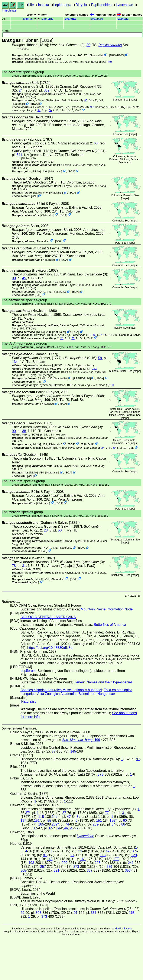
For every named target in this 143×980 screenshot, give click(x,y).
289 (109, 867)
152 (94, 369)
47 (102, 335)
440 (109, 62)
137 (23, 821)
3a (78, 817)
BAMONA (87, 444)
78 (14, 566)
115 (41, 817)
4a (66, 828)
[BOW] (35, 162)
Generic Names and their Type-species (103, 682)
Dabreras (47, 19)
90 (92, 107)
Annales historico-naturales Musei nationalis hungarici (61, 690)
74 (67, 824)
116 (93, 335)
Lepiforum (28, 671)
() (97, 19)
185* (113, 821)
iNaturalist (97, 55)
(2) (75, 369)
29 (22, 913)
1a (51, 828)
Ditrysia (81, 5)
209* (55, 824)
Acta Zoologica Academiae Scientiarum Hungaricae (76, 694)
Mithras (28, 19)
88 (123, 824)
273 (76, 867)
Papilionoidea (101, 5)
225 (98, 863)
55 (49, 821)
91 (76, 913)
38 (24, 431)
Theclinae (9, 10)
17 (35, 828)
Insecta (43, 5)
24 (21, 90)
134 (15, 362)
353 (128, 870)
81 (45, 855)
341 (19, 155)
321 (57, 870)
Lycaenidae (124, 5)
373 (100, 774)
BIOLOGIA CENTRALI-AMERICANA (48, 617)
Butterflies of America (110, 625)
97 (138, 759)
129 (134, 855)
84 (114, 824)
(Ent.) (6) (84, 62)
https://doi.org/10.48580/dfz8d (50, 648)
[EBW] (37, 569)
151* (37, 821)
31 (24, 566)
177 (116, 859)
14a (55, 817)
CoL (78, 110)
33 (80, 851)
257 (43, 867)
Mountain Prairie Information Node (107, 609)
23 (46, 530)
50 (50, 110)
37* (28, 813)
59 (100, 358)
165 (132, 913)
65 (135, 851)
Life (31, 5)
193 (31, 863)
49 (108, 851)
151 (99, 821)
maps (133, 100)
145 (73, 751)
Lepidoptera (62, 5)
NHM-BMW (117, 55)
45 (24, 278)
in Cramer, (76, 87)
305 (23, 870)
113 (103, 855)
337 (90, 870)
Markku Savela (123, 929)
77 (54, 751)
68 (96, 143)
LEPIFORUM (82, 378)
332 (47, 90)
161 (83, 859)
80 (88, 45)
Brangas (70, 19)
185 (41, 824)
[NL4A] (51, 59)
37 (64, 813)
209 (96, 824)
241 (131, 863)
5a (71, 828)
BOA (35, 104)
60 (125, 821)
